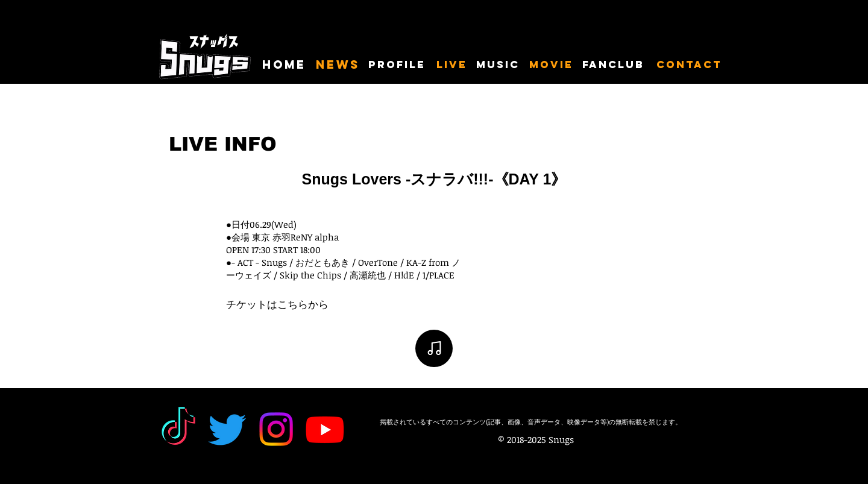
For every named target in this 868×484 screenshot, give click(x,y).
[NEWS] (338, 65)
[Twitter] (227, 429)
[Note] (434, 348)
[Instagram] (276, 429)
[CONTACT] (690, 65)
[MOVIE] (552, 65)
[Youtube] (325, 429)
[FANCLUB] (615, 65)
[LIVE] (452, 65)
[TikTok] (178, 429)
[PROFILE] (398, 65)
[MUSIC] (499, 65)
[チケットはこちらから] (277, 305)
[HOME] (285, 65)
